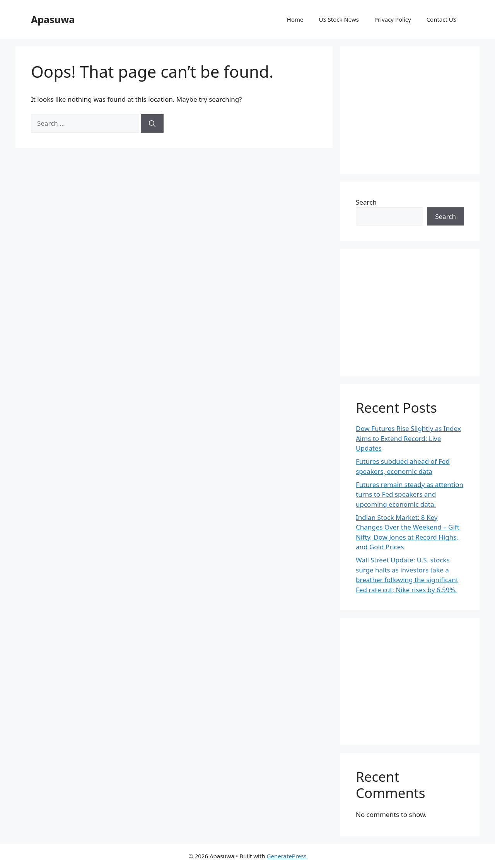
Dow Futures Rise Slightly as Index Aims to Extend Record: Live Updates (408, 438)
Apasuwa (53, 19)
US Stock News (339, 19)
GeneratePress (287, 856)
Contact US (441, 19)
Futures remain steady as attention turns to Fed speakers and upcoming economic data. (410, 494)
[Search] (152, 123)
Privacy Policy (393, 19)
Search (366, 202)
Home (295, 19)
